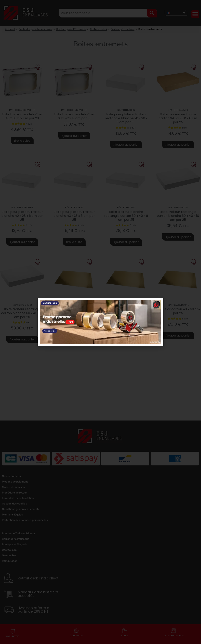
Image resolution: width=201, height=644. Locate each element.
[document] (100, 322)
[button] (158, 303)
